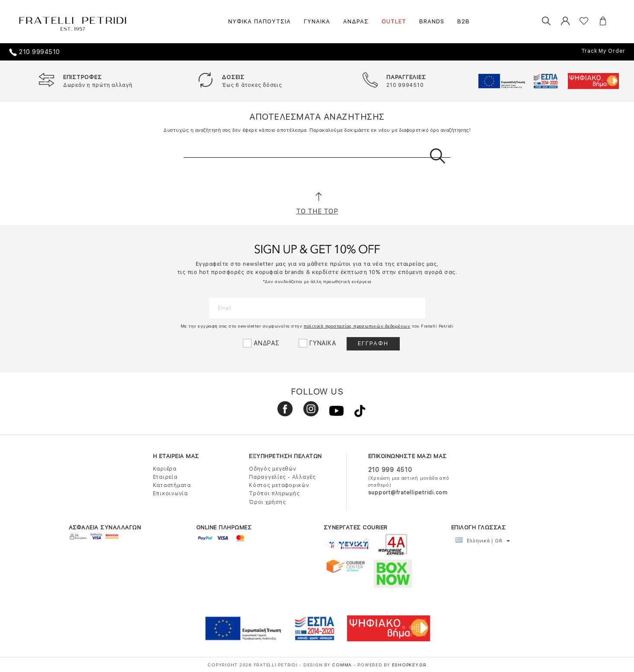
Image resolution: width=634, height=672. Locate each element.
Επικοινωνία (170, 494)
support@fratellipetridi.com (408, 493)
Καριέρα (165, 469)
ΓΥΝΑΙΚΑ (317, 21)
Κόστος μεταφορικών (279, 485)
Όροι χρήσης (267, 502)
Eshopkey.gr (409, 665)
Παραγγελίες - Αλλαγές (282, 477)
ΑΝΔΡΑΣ (356, 21)
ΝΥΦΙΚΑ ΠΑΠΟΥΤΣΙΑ (260, 21)
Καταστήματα (172, 485)
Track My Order (604, 51)
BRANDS (432, 21)
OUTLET (394, 21)
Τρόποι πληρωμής (274, 494)
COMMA (343, 665)
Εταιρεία (165, 477)
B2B (464, 21)
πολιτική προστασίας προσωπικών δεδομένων (357, 326)
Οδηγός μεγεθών (273, 469)
